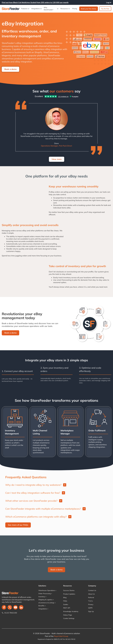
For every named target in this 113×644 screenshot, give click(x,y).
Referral (91, 598)
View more (57, 159)
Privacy (91, 604)
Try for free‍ (105, 9)
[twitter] (10, 607)
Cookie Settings (69, 618)
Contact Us (92, 590)
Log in (109, 2)
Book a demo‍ (10, 333)
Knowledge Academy (71, 611)
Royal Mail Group (61, 636)
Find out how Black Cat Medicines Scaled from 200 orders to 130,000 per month (35, 2)
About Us (91, 594)
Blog (65, 598)
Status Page (68, 615)
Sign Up (91, 611)
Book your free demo (89, 9)
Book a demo (10, 69)
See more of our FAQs (18, 525)
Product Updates (69, 594)
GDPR (90, 608)
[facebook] (4, 607)
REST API (67, 608)
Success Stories (69, 590)
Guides (66, 604)
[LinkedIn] (21, 607)
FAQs (65, 601)
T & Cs (90, 601)
